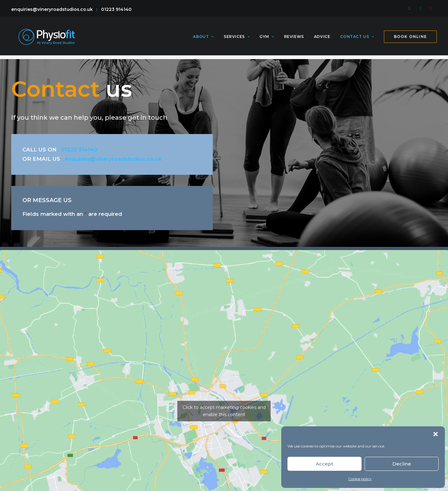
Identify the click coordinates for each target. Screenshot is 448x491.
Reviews (294, 39)
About (203, 39)
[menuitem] (411, 8)
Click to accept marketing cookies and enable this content (224, 411)
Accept (324, 464)
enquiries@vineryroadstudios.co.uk (52, 9)
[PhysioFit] (46, 39)
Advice (322, 39)
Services (237, 39)
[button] (436, 434)
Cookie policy (360, 479)
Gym (267, 39)
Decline (402, 464)
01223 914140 (116, 9)
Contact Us (357, 39)
